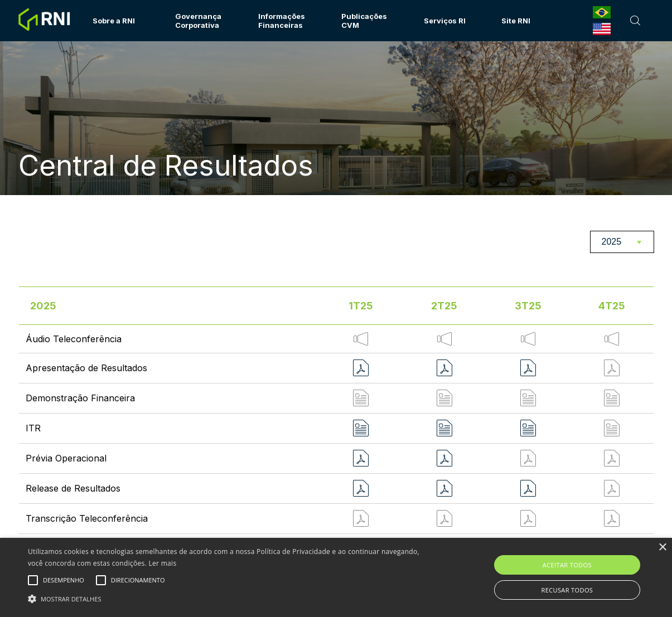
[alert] (336, 577)
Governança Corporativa (198, 21)
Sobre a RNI (114, 21)
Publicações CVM (364, 21)
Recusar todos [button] (567, 590)
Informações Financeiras (282, 21)
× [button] (662, 548)
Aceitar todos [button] (567, 565)
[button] (228, 598)
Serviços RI (445, 21)
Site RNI (516, 21)
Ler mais (162, 563)
